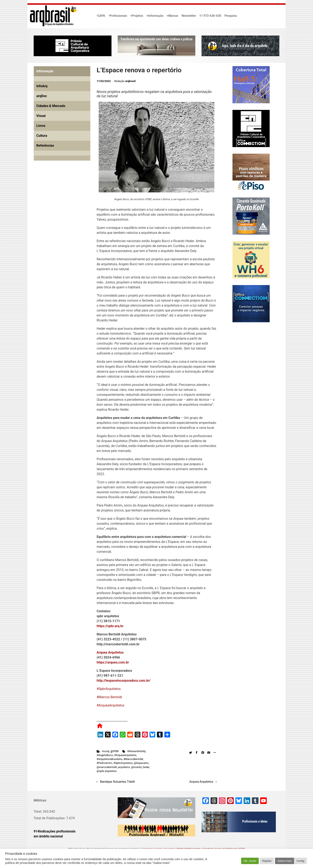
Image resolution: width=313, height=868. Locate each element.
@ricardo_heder (140, 767)
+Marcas (172, 16)
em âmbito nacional (48, 836)
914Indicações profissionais (55, 831)
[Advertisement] (59, 211)
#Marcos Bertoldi (109, 697)
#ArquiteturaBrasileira (109, 759)
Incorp (106, 751)
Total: (38, 812)
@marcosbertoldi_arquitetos (113, 767)
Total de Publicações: (50, 818)
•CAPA (101, 16)
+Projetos (137, 16)
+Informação (155, 16)
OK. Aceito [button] (250, 861)
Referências (45, 146)
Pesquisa (231, 16)
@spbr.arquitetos (107, 771)
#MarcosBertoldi (133, 759)
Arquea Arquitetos (201, 782)
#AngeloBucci (105, 755)
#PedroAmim (104, 763)
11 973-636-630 (210, 16)
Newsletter (189, 16)
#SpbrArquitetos (109, 689)
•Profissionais (118, 16)
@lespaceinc (141, 763)
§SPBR (114, 751)
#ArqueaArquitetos (110, 705)
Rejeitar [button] (267, 861)
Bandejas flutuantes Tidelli (118, 782)
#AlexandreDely (136, 751)
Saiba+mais (285, 861)
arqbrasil (130, 81)
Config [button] (300, 861)
